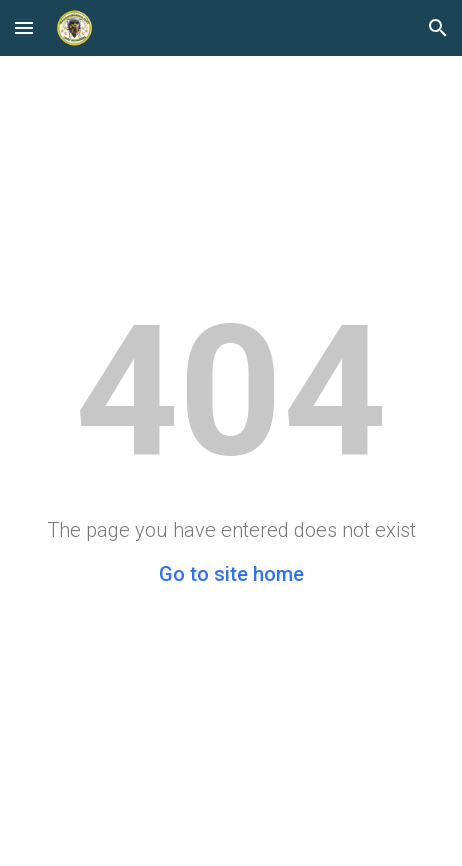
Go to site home (231, 574)
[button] (24, 27)
